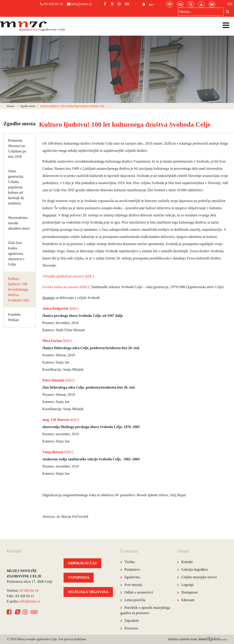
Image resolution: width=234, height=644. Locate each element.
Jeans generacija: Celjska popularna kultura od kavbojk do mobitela (16, 187)
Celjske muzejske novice (199, 577)
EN (230, 4)
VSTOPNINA (79, 578)
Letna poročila (135, 600)
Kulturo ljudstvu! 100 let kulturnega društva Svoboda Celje (19, 289)
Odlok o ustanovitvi (139, 592)
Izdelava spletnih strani (198, 639)
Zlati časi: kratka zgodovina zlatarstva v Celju (16, 253)
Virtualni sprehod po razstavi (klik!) (68, 276)
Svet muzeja (133, 585)
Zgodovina (132, 577)
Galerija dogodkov (195, 569)
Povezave (131, 628)
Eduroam (188, 600)
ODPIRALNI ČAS (82, 563)
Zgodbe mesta (28, 106)
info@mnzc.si (79, 4)
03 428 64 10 (52, 4)
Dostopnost (189, 592)
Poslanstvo (132, 569)
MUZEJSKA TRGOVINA (88, 592)
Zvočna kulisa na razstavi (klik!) (66, 287)
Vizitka (130, 562)
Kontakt (187, 562)
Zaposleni (131, 621)
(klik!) (61, 308)
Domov (11, 106)
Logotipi (187, 585)
